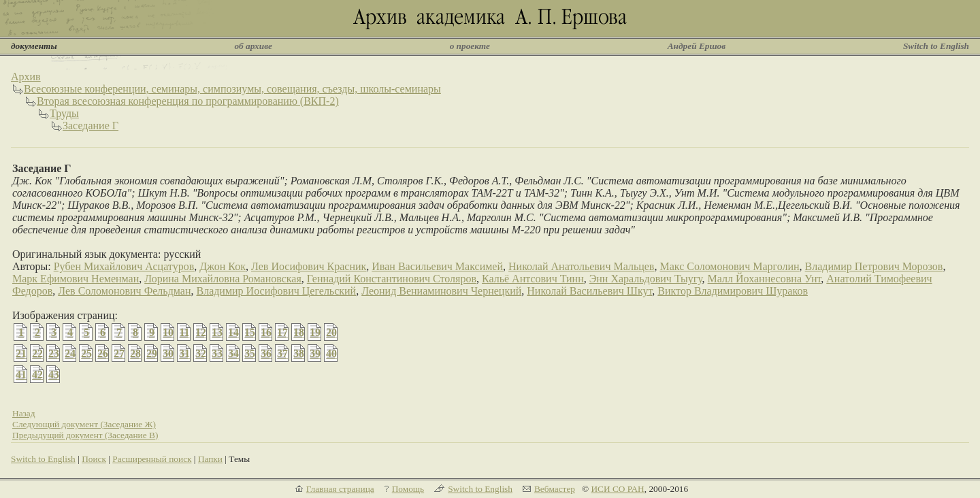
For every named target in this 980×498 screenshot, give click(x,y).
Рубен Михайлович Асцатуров (124, 266)
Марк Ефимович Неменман (76, 279)
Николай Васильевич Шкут (589, 291)
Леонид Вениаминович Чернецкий (441, 291)
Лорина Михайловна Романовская (223, 279)
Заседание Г (91, 126)
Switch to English (936, 46)
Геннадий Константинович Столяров (392, 279)
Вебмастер (555, 489)
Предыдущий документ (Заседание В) (85, 435)
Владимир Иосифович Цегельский (276, 291)
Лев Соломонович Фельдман (124, 291)
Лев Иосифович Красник (309, 266)
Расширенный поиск (152, 459)
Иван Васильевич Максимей (437, 266)
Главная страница (340, 489)
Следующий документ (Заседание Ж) (84, 424)
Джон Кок (223, 266)
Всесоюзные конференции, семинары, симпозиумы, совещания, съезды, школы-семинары (232, 89)
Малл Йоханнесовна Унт (765, 279)
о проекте (470, 46)
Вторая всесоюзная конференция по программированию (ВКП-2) (188, 101)
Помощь (408, 489)
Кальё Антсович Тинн (533, 279)
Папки (210, 459)
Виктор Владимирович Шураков (733, 291)
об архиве (253, 46)
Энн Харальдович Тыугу (646, 279)
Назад (24, 413)
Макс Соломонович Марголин (729, 266)
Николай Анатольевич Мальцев (581, 266)
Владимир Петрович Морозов (874, 266)
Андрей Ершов (697, 46)
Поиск (94, 459)
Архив (26, 77)
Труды (64, 113)
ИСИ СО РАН (617, 489)
